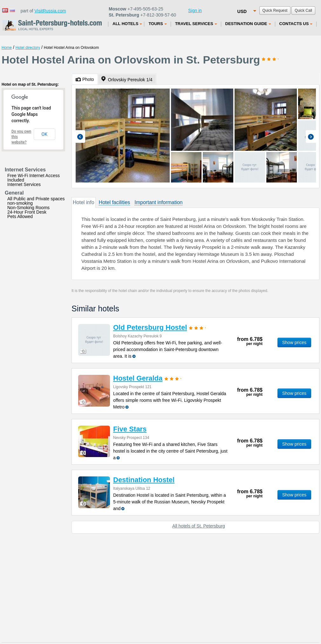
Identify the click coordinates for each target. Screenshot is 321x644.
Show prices (294, 342)
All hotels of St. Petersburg (199, 526)
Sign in (195, 10)
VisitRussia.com (50, 11)
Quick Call (303, 10)
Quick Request (275, 10)
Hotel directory (28, 48)
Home (7, 48)
